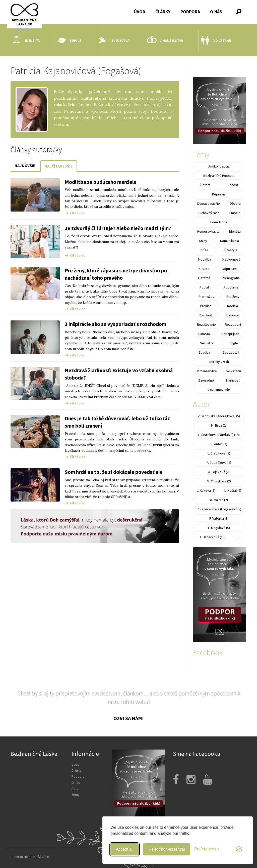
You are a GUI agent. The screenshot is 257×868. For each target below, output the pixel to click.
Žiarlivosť (233, 380)
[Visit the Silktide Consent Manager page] (239, 849)
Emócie (235, 213)
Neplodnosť (231, 259)
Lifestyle (231, 250)
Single (69, 40)
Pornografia (231, 278)
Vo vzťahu (216, 40)
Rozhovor (232, 315)
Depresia (219, 194)
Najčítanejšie (59, 166)
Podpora (190, 12)
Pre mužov (206, 297)
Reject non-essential (167, 849)
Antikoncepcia (219, 166)
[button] (239, 12)
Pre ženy (233, 297)
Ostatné (204, 278)
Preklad (206, 306)
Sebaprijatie (231, 334)
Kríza (204, 250)
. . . (239, 537)
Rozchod (205, 315)
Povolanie (231, 287)
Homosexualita (208, 231)
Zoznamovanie (219, 390)
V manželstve (165, 40)
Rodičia (233, 306)
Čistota (205, 185)
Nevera (204, 269)
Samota (204, 334)
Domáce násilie (209, 203)
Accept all (125, 849)
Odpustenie (231, 269)
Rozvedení (233, 324)
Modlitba (205, 259)
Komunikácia (230, 241)
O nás (216, 12)
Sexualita (207, 343)
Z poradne (206, 380)
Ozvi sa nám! (129, 718)
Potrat (204, 287)
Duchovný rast (208, 213)
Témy (76, 795)
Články (163, 12)
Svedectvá (114, 40)
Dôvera (235, 203)
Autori (76, 789)
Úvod (140, 12)
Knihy (203, 241)
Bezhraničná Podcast (219, 176)
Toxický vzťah (219, 362)
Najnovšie (25, 166)
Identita (26, 40)
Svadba (204, 352)
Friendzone (219, 222)
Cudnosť (232, 185)
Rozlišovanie (206, 324)
